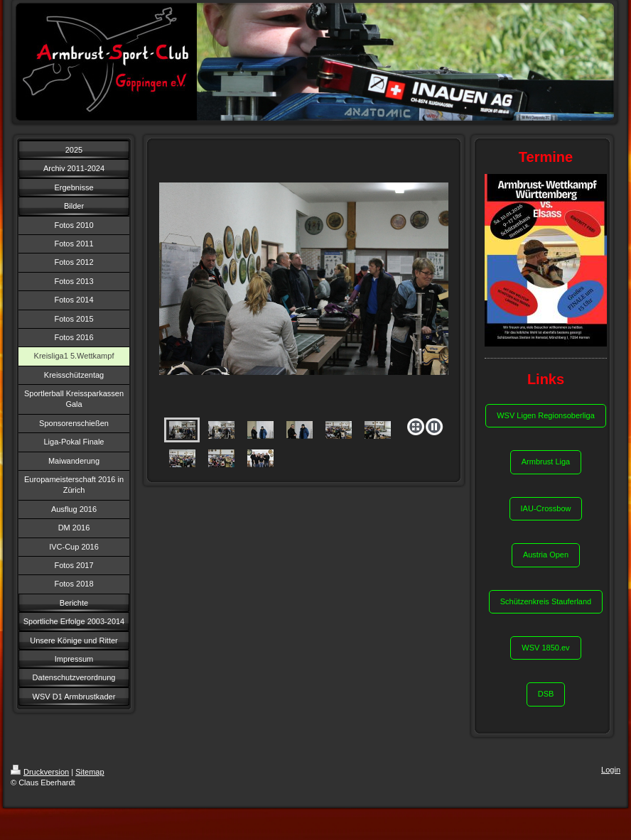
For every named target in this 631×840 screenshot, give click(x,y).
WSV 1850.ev (545, 648)
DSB (546, 694)
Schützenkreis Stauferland (546, 601)
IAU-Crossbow (546, 508)
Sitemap (90, 772)
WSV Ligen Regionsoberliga (546, 415)
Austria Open (546, 555)
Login (611, 770)
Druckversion (40, 772)
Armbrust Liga (546, 462)
